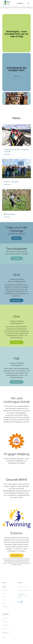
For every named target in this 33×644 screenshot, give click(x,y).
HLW (4, 593)
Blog (4, 603)
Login (4, 638)
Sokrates (5, 628)
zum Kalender (17, 258)
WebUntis (5, 618)
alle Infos (17, 76)
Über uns (5, 590)
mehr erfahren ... (16, 300)
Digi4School (6, 625)
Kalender (5, 622)
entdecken (16, 238)
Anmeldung (6, 607)
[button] (21, 3)
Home (4, 587)
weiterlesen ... (8, 154)
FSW (4, 597)
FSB (4, 600)
